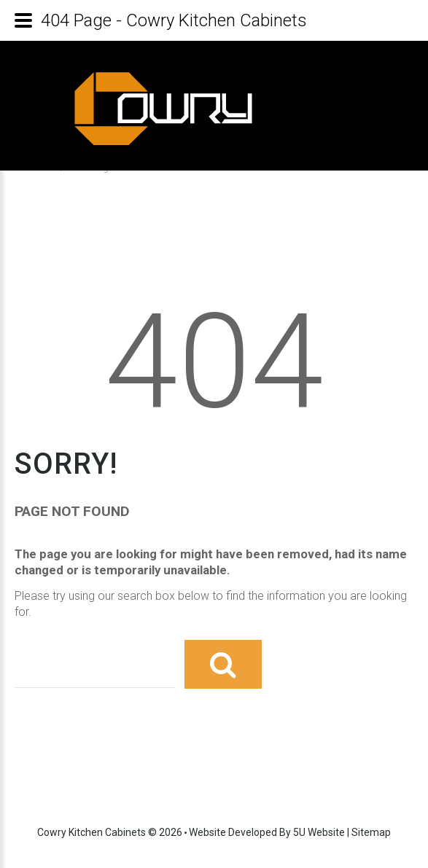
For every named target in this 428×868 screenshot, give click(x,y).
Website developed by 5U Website (267, 832)
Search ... (15, 637)
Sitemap (371, 832)
